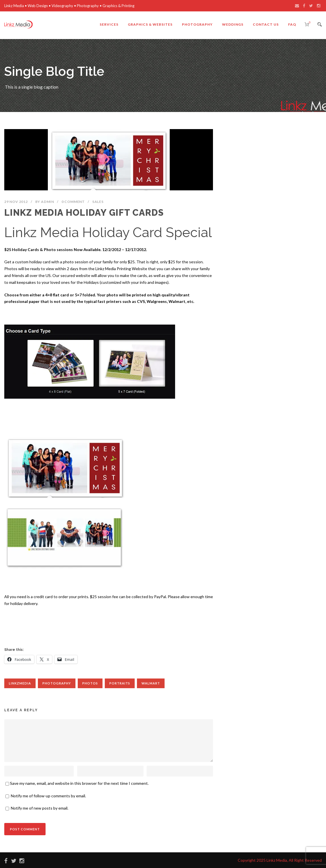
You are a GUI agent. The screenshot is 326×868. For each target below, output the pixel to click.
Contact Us (266, 24)
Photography (197, 24)
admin (48, 202)
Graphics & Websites (150, 24)
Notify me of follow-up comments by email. (48, 796)
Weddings (233, 24)
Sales (98, 202)
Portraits (120, 683)
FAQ (292, 24)
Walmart (151, 683)
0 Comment (73, 202)
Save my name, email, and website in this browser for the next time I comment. (79, 783)
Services (109, 24)
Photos (90, 683)
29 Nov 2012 (16, 202)
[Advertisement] (109, 625)
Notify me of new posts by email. (40, 808)
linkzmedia (20, 683)
